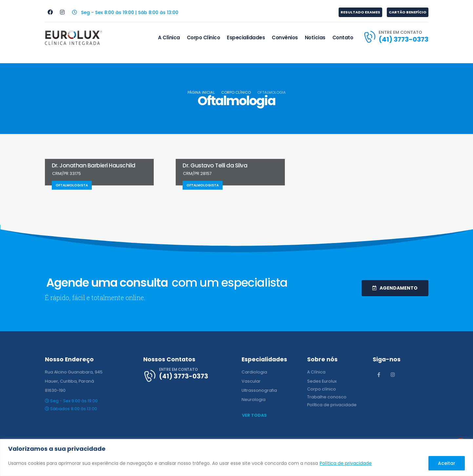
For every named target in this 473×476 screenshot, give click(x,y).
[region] (236, 457)
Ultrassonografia (259, 390)
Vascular (251, 381)
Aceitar (447, 463)
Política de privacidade (346, 463)
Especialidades (246, 38)
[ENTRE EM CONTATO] (396, 37)
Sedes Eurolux (322, 381)
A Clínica (169, 38)
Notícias (315, 38)
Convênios (285, 38)
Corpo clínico (322, 389)
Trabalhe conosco (327, 397)
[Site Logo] (74, 38)
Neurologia (254, 400)
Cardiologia (254, 372)
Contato (343, 38)
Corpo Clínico (204, 38)
